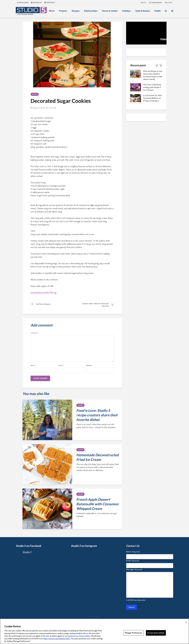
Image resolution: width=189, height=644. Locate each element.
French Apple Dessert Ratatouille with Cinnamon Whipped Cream (97, 504)
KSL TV (143, 2)
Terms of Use (73, 636)
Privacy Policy (85, 636)
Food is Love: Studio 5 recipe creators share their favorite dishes (97, 415)
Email (61, 365)
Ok (186, 622)
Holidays (126, 11)
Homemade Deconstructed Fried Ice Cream (97, 457)
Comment (34, 333)
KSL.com (168, 2)
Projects (63, 11)
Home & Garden (110, 11)
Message (134, 569)
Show (52, 11)
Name (33, 365)
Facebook (36, 2)
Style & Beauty (143, 11)
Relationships (91, 11)
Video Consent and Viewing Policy (57, 639)
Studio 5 (27, 552)
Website (89, 365)
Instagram (23, 2)
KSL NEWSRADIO (155, 2)
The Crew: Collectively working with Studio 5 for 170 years (152, 87)
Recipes (76, 11)
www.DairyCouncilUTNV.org (43, 293)
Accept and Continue (156, 633)
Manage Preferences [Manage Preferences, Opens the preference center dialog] (134, 633)
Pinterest (50, 2)
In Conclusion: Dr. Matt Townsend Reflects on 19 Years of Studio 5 (152, 98)
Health (158, 11)
